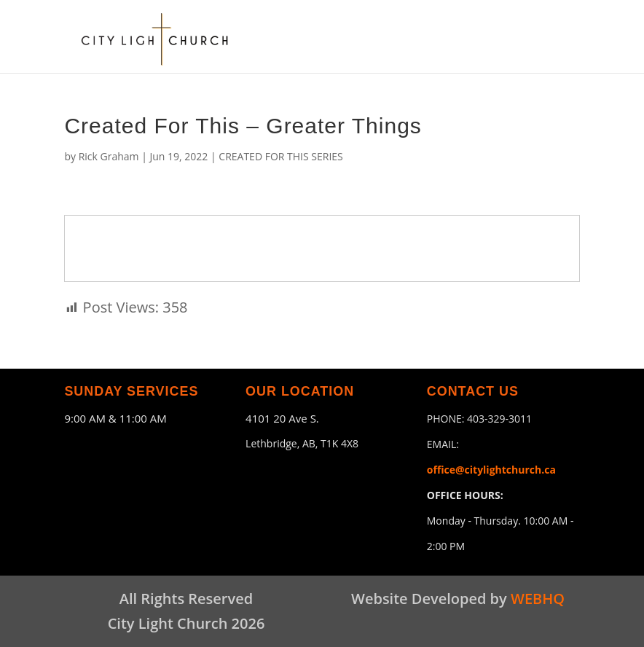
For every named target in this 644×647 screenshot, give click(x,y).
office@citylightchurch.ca (491, 470)
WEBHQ (538, 599)
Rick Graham (109, 156)
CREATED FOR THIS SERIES (281, 156)
